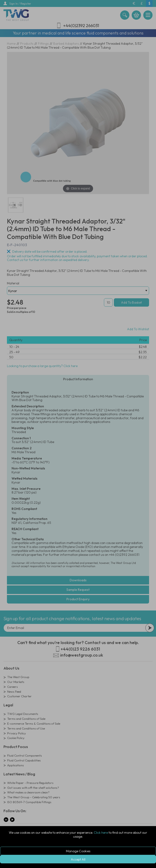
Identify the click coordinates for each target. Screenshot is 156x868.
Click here (101, 833)
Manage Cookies (78, 851)
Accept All (78, 859)
